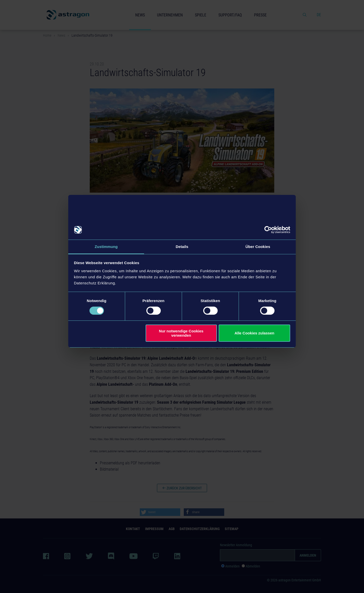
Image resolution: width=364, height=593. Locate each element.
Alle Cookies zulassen (255, 333)
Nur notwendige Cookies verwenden (181, 333)
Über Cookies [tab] (258, 246)
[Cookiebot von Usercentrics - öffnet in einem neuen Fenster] (268, 230)
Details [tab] (182, 246)
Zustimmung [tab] (106, 246)
